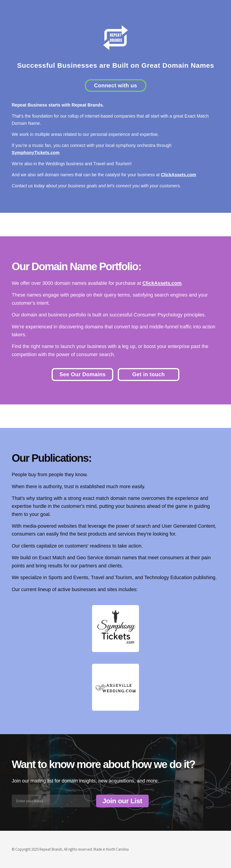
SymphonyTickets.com (36, 153)
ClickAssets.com (178, 175)
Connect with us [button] (116, 85)
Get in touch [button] (148, 374)
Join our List (122, 801)
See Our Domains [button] (82, 374)
